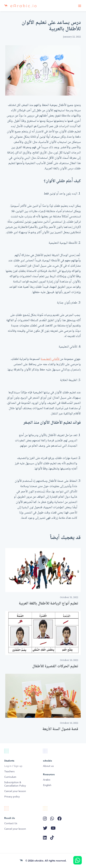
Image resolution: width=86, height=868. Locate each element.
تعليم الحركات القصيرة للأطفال (55, 666)
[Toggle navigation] (80, 6)
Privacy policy (12, 797)
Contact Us (11, 823)
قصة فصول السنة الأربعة (60, 729)
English (47, 785)
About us (48, 766)
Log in (8, 766)
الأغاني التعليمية (50, 359)
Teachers (9, 772)
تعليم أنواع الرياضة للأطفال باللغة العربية (48, 604)
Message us (78, 860)
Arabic (47, 780)
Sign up (18, 766)
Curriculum (10, 777)
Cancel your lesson (15, 791)
